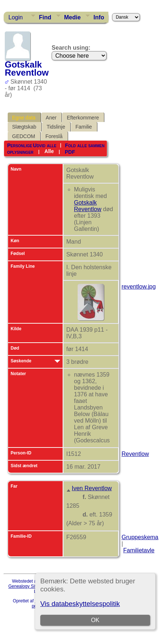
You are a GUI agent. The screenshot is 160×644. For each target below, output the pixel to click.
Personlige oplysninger (20, 149)
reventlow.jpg (139, 287)
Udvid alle (45, 145)
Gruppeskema (140, 537)
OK (95, 620)
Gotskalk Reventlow (88, 206)
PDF (70, 152)
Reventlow (135, 454)
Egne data (24, 118)
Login (16, 17)
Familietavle (139, 550)
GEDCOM (24, 136)
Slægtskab (24, 127)
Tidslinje (56, 127)
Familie (84, 127)
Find (45, 17)
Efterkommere (83, 118)
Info (99, 17)
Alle (49, 151)
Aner (51, 118)
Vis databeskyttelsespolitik (80, 604)
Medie (72, 17)
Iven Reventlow (92, 488)
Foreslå (54, 136)
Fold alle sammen (85, 145)
